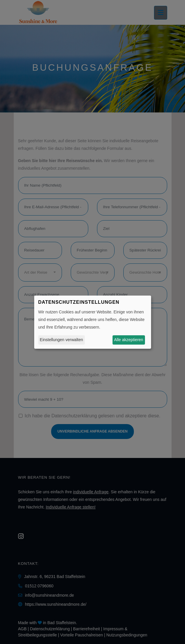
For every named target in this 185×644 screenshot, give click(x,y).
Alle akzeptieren (129, 340)
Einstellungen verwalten (61, 340)
